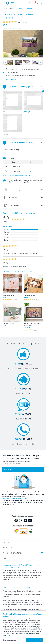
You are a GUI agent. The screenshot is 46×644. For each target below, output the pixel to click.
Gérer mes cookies (10, 640)
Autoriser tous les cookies (35, 640)
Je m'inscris (8, 469)
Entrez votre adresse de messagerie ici (17, 462)
